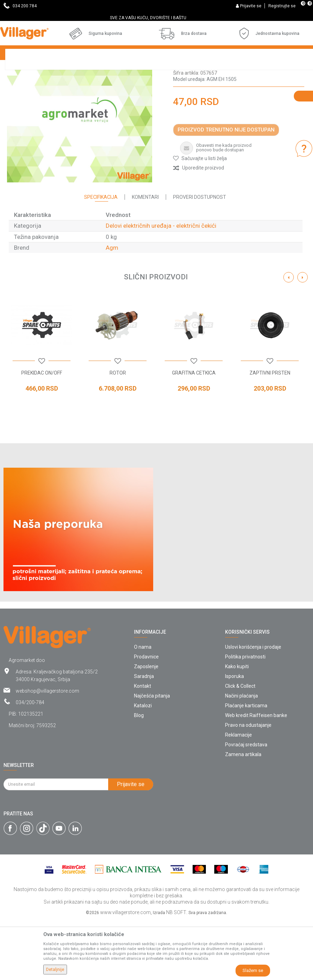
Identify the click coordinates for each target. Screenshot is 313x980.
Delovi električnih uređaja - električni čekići (225, 126)
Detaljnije (55, 970)
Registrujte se (282, 6)
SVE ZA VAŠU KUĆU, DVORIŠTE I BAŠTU (156, 18)
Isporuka (234, 736)
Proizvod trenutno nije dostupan (226, 190)
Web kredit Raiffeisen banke (256, 775)
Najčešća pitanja (152, 756)
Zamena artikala (243, 814)
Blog (139, 775)
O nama (143, 707)
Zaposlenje (146, 726)
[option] (156, 18)
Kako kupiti (237, 726)
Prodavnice (146, 717)
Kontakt (143, 746)
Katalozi (143, 766)
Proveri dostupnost (200, 257)
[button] (200, 218)
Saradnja (144, 736)
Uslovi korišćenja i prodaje (253, 707)
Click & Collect (240, 746)
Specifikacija (101, 257)
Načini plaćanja (241, 756)
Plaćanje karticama (246, 766)
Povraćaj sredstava (246, 805)
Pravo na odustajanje (248, 785)
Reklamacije (239, 795)
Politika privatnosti (245, 717)
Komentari (145, 257)
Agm (112, 308)
